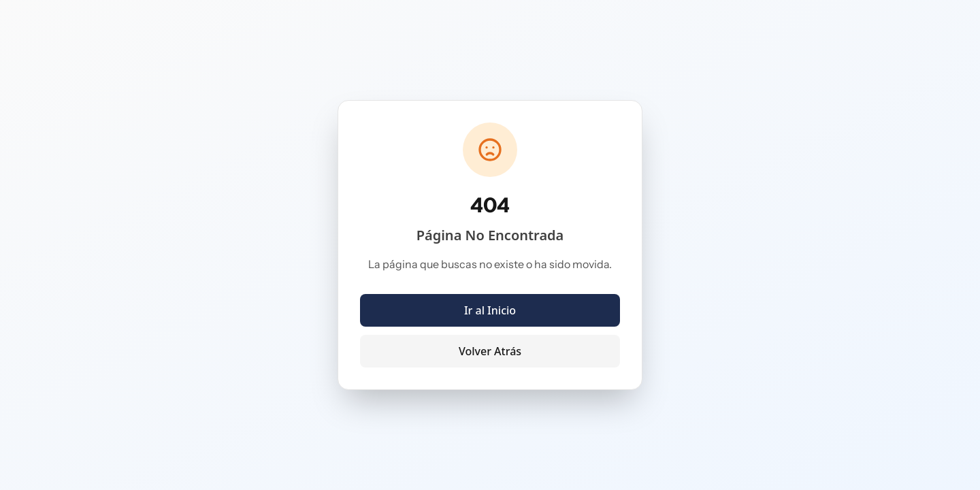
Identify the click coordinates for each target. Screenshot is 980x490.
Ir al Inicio (490, 310)
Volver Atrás (490, 351)
